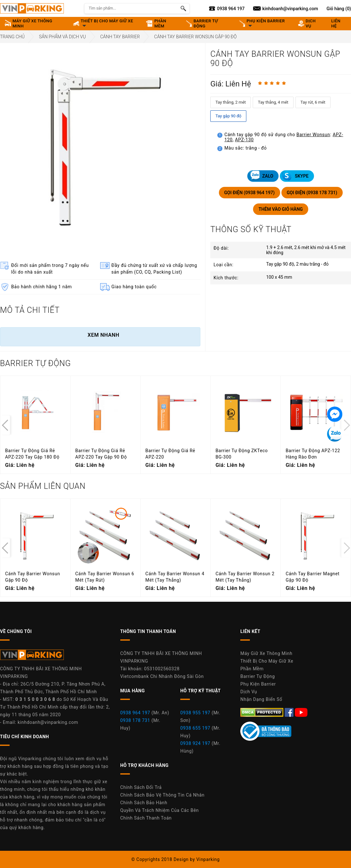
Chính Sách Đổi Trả (141, 787)
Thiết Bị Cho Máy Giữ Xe (267, 661)
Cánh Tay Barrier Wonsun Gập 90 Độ (195, 37)
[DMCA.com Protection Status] (262, 712)
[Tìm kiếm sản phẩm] (183, 8)
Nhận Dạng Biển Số (261, 699)
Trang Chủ (12, 37)
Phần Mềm (252, 669)
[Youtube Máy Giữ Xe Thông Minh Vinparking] (301, 712)
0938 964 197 (135, 713)
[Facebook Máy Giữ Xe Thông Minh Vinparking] (290, 712)
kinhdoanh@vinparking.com (48, 722)
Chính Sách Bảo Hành (144, 803)
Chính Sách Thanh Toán (146, 818)
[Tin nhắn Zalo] (335, 434)
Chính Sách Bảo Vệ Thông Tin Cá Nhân (162, 795)
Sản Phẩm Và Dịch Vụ (62, 37)
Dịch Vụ (249, 692)
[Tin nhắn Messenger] (335, 414)
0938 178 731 (135, 720)
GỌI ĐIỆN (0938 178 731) (312, 193)
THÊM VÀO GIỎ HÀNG (281, 209)
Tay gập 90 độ (228, 116)
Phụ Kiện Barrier (258, 684)
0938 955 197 (195, 713)
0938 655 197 (195, 728)
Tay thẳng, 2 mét (231, 102)
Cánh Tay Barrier (120, 37)
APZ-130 (245, 140)
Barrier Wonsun (313, 135)
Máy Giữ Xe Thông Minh (266, 653)
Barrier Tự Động (258, 676)
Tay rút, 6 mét (313, 102)
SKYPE (295, 176)
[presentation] (5, 425)
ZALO (261, 176)
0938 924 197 (195, 743)
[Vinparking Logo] (32, 8)
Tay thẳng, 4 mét (273, 102)
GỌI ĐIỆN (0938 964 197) (250, 193)
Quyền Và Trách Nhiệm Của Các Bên (160, 810)
